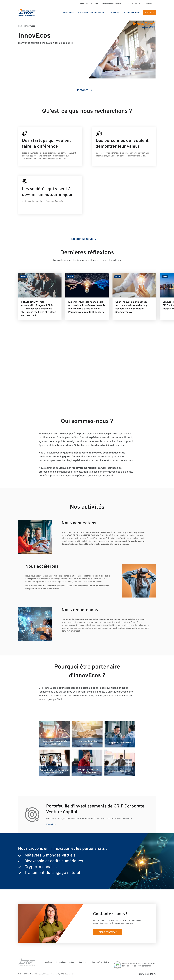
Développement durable (112, 3)
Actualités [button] (114, 13)
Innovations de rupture (89, 3)
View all (50, 824)
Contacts (149, 13)
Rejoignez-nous (82, 239)
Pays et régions (134, 3)
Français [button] (149, 3)
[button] (56, 329)
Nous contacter (108, 932)
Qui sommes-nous (131, 13)
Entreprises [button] (68, 13)
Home (21, 26)
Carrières (48, 962)
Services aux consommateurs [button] (91, 13)
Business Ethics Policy (100, 962)
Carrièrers (83, 962)
